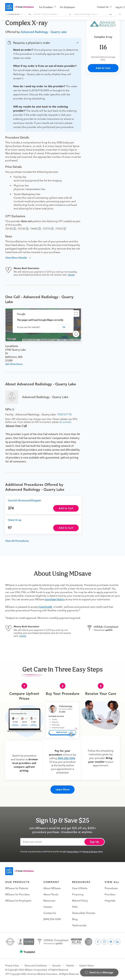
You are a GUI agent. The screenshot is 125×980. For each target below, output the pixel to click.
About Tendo (51, 894)
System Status (87, 965)
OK (64, 327)
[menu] (63, 7)
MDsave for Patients (17, 888)
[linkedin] (117, 941)
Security (56, 965)
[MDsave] (20, 7)
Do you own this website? (29, 327)
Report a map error (73, 340)
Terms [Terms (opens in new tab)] (62, 340)
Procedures (111, 888)
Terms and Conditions (36, 965)
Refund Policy (80, 900)
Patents (70, 965)
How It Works (80, 888)
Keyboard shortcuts (30, 340)
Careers (48, 906)
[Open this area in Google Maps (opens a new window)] (12, 339)
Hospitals (110, 900)
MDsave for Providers (17, 894)
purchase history (55, 599)
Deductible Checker (84, 912)
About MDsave (52, 888)
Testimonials (79, 925)
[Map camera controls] (76, 334)
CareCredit (46, 607)
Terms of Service (90, 851)
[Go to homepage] (20, 871)
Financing (78, 894)
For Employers (67, 7)
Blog (75, 919)
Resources (49, 900)
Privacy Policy (73, 851)
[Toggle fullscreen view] (76, 313)
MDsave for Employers (18, 900)
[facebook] (98, 941)
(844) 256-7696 (66, 758)
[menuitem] (48, 7)
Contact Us (50, 912)
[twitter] (111, 941)
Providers (110, 894)
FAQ (75, 906)
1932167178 (64, 414)
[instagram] (104, 941)
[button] (43, 43)
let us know (65, 422)
